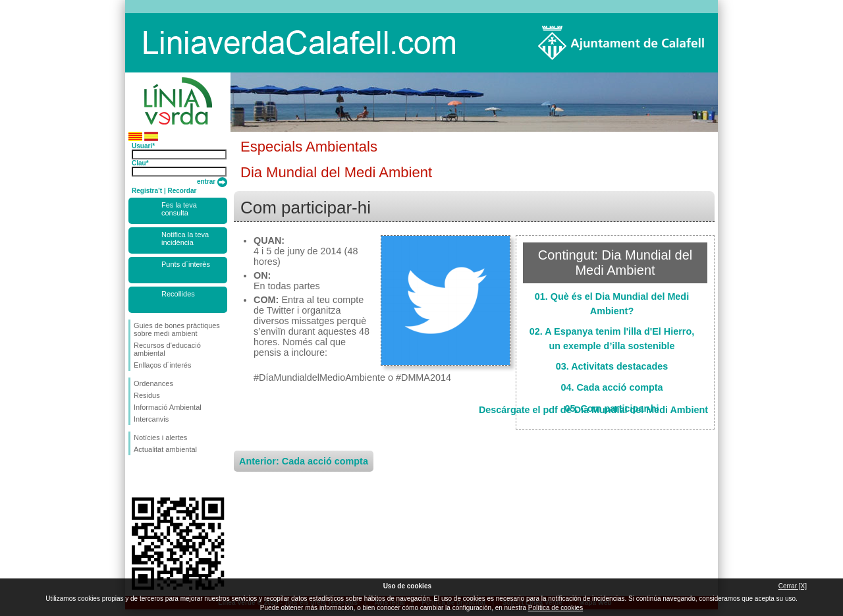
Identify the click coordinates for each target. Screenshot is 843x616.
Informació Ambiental (168, 407)
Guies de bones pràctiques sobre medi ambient (177, 329)
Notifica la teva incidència (185, 238)
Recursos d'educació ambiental (167, 349)
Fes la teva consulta (179, 209)
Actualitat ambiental (165, 449)
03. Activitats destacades (612, 366)
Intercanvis (151, 419)
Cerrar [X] (793, 586)
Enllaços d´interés (162, 365)
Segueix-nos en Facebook (136, 476)
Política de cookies (556, 608)
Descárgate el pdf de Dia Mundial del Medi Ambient (593, 410)
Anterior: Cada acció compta (304, 461)
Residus (147, 395)
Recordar (182, 191)
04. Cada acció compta (612, 387)
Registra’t (147, 191)
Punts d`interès (186, 264)
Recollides (178, 294)
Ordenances (153, 383)
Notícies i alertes (160, 437)
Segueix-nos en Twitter (158, 476)
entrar (212, 182)
